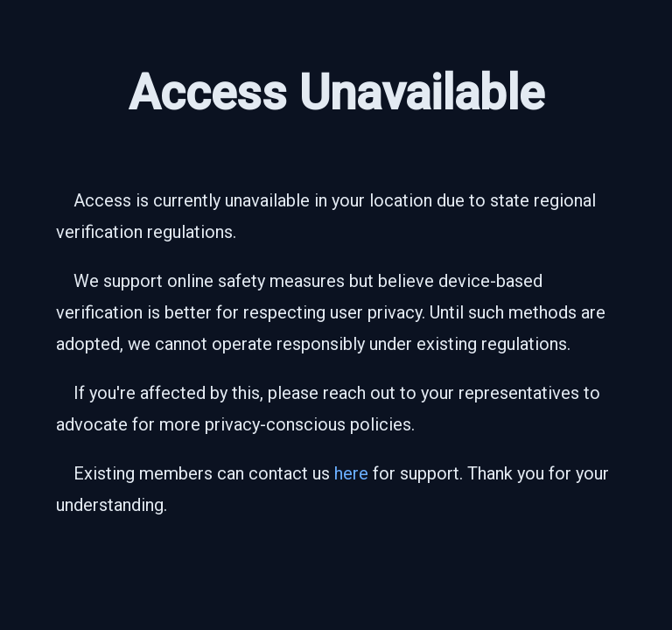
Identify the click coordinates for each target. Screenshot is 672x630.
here (351, 473)
